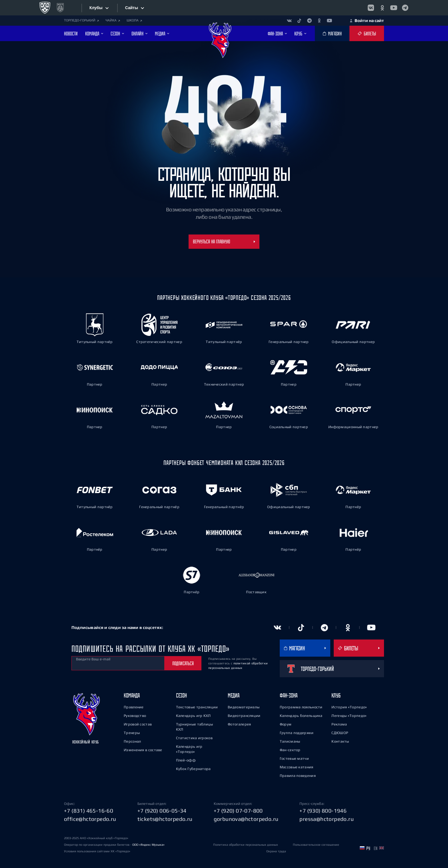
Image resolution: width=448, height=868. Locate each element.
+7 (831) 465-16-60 (89, 811)
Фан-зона (289, 695)
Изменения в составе (143, 750)
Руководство (135, 716)
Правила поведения (298, 776)
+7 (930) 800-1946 (323, 811)
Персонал (132, 741)
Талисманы (290, 741)
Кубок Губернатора (193, 769)
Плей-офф (186, 760)
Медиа (234, 695)
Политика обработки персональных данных (246, 845)
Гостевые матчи (294, 758)
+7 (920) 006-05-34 (162, 811)
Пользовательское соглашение (316, 845)
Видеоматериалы (244, 707)
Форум (286, 724)
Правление (134, 707)
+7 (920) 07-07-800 (238, 811)
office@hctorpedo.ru (90, 819)
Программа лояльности (301, 707)
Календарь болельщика (301, 716)
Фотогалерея (239, 724)
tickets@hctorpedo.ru (165, 819)
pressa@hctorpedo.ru (327, 819)
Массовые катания (297, 767)
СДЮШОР (340, 733)
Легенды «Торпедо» (349, 716)
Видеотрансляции (244, 716)
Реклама (339, 724)
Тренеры (132, 733)
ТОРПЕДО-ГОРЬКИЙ (81, 20)
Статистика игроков (194, 738)
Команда (132, 695)
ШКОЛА (134, 20)
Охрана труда (276, 851)
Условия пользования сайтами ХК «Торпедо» (97, 851)
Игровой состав (138, 724)
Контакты (340, 741)
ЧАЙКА (113, 20)
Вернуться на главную (224, 241)
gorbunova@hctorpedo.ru (246, 819)
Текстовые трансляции (197, 707)
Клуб (336, 695)
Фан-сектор (290, 750)
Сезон (181, 695)
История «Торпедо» (349, 707)
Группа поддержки (297, 733)
